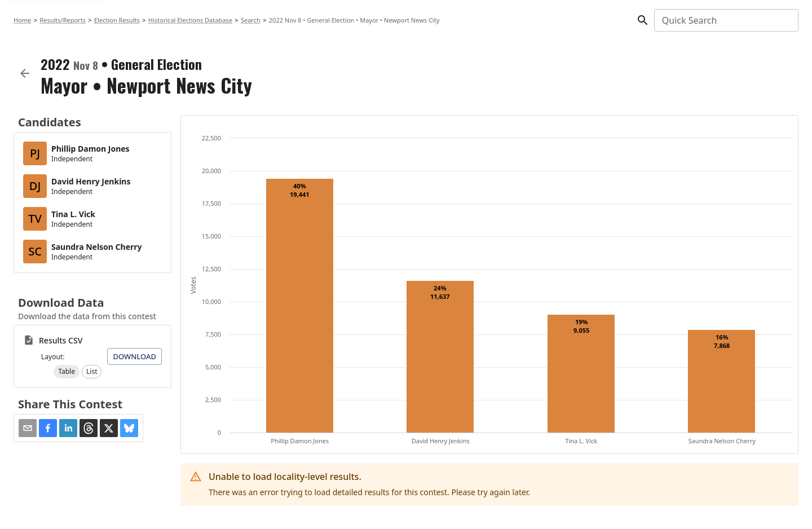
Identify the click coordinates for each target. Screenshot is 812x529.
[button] (67, 372)
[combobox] (725, 20)
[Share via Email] (28, 428)
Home (22, 20)
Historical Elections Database (190, 20)
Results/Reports (63, 20)
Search (251, 20)
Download (134, 356)
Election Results (117, 20)
